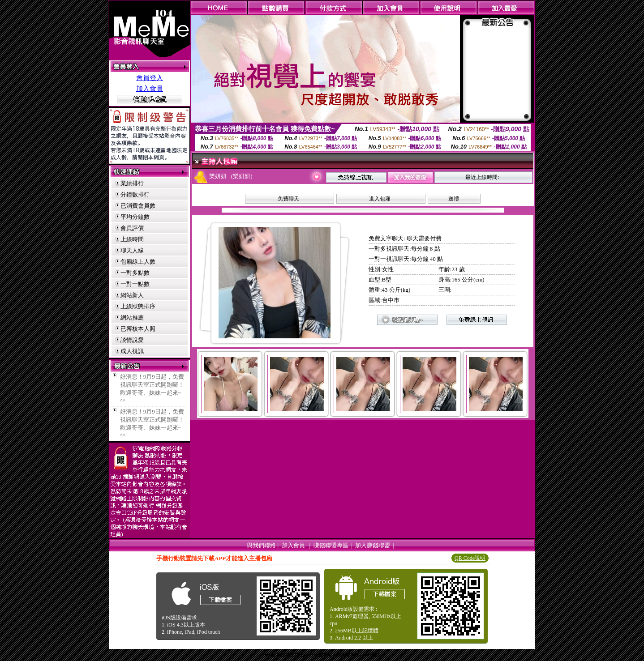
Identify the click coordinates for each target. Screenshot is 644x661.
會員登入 (150, 78)
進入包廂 (380, 199)
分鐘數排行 (135, 194)
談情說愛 (132, 340)
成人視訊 (132, 351)
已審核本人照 (138, 329)
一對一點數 (135, 284)
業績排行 (132, 183)
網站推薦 (132, 318)
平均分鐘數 (135, 217)
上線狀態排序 (138, 306)
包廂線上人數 (138, 262)
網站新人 (132, 295)
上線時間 (132, 239)
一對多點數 (135, 273)
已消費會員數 (138, 206)
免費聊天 (288, 199)
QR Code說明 (470, 558)
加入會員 (150, 89)
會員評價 (132, 228)
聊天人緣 (132, 250)
